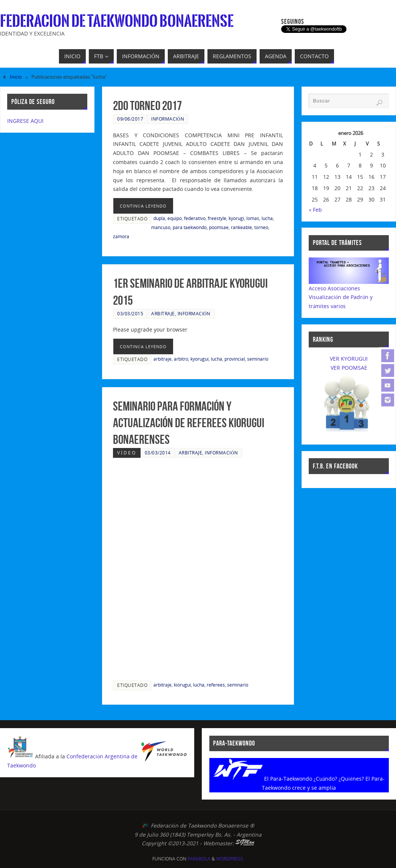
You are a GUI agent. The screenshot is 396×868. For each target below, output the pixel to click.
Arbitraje (163, 313)
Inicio (16, 77)
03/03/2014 (158, 453)
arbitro (181, 359)
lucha (267, 218)
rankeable (241, 227)
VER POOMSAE (349, 368)
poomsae (219, 227)
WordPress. (230, 859)
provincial (235, 359)
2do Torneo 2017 (147, 106)
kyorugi (236, 218)
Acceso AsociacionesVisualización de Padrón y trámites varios (341, 297)
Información (168, 119)
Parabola (199, 859)
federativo (195, 218)
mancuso (161, 227)
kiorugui (182, 685)
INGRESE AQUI (25, 121)
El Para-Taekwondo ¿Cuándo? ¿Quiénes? (314, 779)
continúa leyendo (143, 206)
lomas (253, 218)
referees (216, 685)
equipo (175, 218)
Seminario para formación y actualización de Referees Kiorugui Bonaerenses (189, 423)
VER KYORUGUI (349, 359)
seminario (258, 359)
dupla (159, 218)
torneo (261, 227)
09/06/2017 (130, 119)
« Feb (315, 210)
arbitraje (162, 359)
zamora (121, 236)
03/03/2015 (130, 313)
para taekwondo (190, 227)
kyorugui (200, 359)
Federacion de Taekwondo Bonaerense (117, 21)
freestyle (217, 218)
